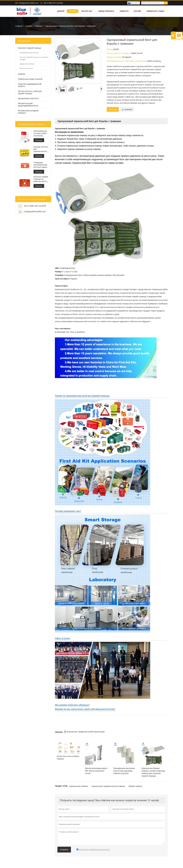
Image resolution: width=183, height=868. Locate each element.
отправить (64, 850)
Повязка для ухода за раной (30, 79)
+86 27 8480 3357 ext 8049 (53, 3)
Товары (73, 11)
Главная (19, 26)
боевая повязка (135, 786)
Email (113, 109)
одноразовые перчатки (28, 98)
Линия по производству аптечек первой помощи (82, 396)
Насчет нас (87, 11)
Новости (124, 11)
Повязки (39, 26)
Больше (39, 140)
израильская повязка (79, 786)
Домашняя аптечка (27, 64)
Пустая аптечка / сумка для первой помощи (30, 92)
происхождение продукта (119, 53)
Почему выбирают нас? (68, 511)
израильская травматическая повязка (108, 786)
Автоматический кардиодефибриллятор (28, 104)
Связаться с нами (155, 11)
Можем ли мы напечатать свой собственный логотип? (85, 709)
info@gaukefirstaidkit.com (29, 3)
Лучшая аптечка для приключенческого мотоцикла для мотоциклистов (41, 149)
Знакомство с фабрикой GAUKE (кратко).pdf (84, 732)
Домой (61, 11)
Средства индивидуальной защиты (30, 85)
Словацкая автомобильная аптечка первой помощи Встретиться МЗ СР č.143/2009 (41, 165)
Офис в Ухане (62, 638)
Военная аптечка (26, 68)
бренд (110, 49)
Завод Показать (106, 11)
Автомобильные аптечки (29, 53)
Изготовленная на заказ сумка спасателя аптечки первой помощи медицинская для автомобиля (41, 133)
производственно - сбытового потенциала (127, 61)
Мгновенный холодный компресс (28, 112)
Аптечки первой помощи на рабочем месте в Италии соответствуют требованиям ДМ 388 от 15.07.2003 (41, 179)
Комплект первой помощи (29, 48)
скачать (127, 109)
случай (137, 11)
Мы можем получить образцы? (72, 705)
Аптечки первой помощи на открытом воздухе (34, 58)
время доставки (114, 57)
